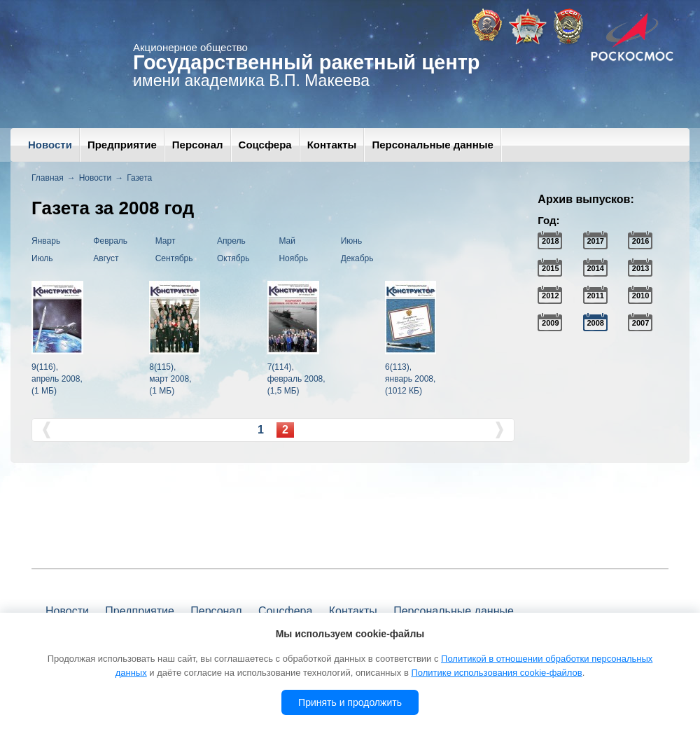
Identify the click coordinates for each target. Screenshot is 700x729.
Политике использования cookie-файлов (496, 673)
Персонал (198, 145)
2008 (595, 323)
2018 (550, 241)
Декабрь (357, 258)
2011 (595, 296)
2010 (640, 296)
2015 (550, 268)
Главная (48, 178)
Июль (42, 258)
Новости (50, 145)
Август (106, 258)
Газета (139, 178)
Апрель (231, 241)
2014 (595, 268)
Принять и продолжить (350, 702)
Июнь (352, 241)
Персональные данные (432, 145)
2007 (640, 323)
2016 (640, 241)
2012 (550, 296)
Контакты (332, 145)
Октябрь (233, 258)
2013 (640, 268)
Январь (46, 241)
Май (287, 241)
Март (166, 241)
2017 (595, 241)
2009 (550, 323)
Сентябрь (174, 258)
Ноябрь (293, 258)
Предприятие (122, 145)
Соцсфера (265, 145)
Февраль (110, 241)
